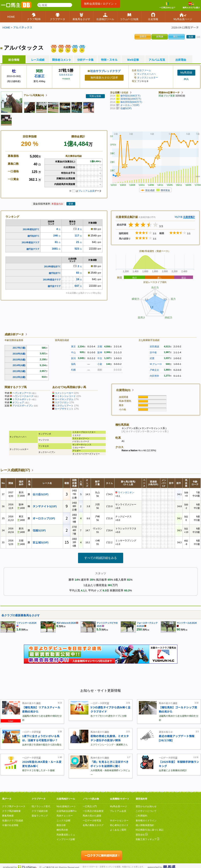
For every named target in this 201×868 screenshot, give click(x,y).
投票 (191, 37)
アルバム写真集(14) (34, 95)
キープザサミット (64, 409)
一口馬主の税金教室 (93, 811)
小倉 (100, 364)
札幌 (73, 370)
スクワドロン (62, 402)
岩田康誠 (154, 346)
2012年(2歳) (19, 377)
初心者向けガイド (119, 825)
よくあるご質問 (118, 830)
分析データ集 (85, 60)
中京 (100, 358)
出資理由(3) (123, 390)
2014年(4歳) (19, 365)
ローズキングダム (64, 399)
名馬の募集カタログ (93, 825)
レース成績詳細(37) (15, 470)
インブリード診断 (66, 839)
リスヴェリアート (64, 406)
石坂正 (39, 76)
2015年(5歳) (19, 360)
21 (78, 242)
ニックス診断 (63, 820)
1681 (55, 249)
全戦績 (125, 92)
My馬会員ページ (118, 806)
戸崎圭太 (154, 370)
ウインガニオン (126, 492)
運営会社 (142, 835)
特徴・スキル (109, 60)
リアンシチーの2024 (26, 623)
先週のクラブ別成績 (13, 820)
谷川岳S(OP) (41, 494)
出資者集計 (189, 217)
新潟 (73, 358)
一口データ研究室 (92, 820)
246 (56, 236)
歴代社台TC (33, 236)
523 (77, 249)
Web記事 (133, 60)
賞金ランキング (40, 816)
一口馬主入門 (90, 806)
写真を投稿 (95, 96)
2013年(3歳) (19, 371)
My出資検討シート (66, 806)
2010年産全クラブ (30, 242)
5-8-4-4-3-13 (66, 75)
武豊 (152, 358)
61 (56, 242)
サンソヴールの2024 (187, 623)
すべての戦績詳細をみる (101, 558)
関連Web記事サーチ (169, 92)
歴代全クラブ (33, 249)
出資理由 (181, 60)
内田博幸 (154, 376)
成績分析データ (14, 334)
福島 (73, 364)
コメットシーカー (64, 393)
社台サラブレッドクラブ (105, 71)
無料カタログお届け (191, 5)
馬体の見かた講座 (92, 816)
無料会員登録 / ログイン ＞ (100, 4)
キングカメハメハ (146, 74)
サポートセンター (119, 820)
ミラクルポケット (22, 399)
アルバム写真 (157, 60)
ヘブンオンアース (22, 393)
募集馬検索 (8, 816)
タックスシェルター (148, 77)
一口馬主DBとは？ (167, 5)
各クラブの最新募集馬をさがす (21, 615)
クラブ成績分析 (40, 811)
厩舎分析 (61, 825)
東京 (73, 346)
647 (77, 286)
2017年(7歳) (19, 348)
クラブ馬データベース (14, 806)
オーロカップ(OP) (44, 518)
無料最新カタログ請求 (104, 78)
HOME (6, 27)
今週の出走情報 (10, 825)
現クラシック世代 (41, 806)
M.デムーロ (156, 364)
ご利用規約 (141, 816)
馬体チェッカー (65, 816)
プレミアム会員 (86, 191)
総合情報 (14, 60)
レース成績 (38, 60)
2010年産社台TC (31, 229)
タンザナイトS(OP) (45, 506)
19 (78, 279)
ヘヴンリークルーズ (23, 396)
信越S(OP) (39, 530)
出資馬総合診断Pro (66, 811)
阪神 (100, 352)
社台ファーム (144, 70)
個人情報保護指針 (145, 825)
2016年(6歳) (19, 354)
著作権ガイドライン (146, 820)
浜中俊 (153, 352)
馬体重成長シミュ (66, 835)
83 (78, 273)
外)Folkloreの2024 (66, 623)
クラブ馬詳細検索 (11, 811)
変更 (71, 204)
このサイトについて (146, 811)
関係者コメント (62, 60)
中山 (73, 352)
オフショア (18, 402)
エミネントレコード (65, 396)
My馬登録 (186, 73)
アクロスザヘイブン (23, 406)
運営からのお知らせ (146, 806)
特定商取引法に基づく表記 (150, 830)
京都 (100, 346)
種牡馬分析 (62, 830)
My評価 (179, 217)
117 (77, 236)
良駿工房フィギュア (147, 839)
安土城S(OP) (41, 542)
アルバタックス (23, 27)
